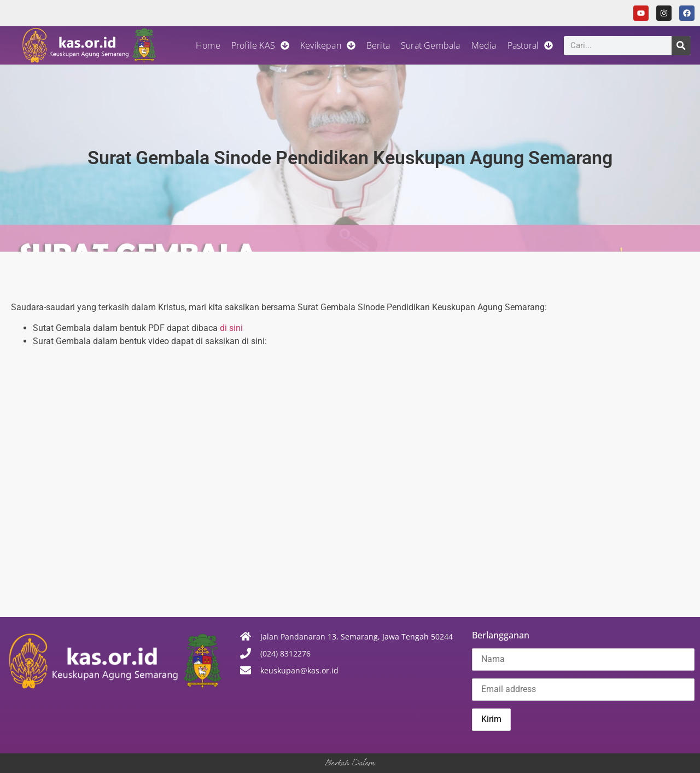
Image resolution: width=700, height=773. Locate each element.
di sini (231, 328)
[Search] (681, 46)
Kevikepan (328, 45)
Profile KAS (260, 45)
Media (484, 45)
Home (208, 45)
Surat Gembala (431, 45)
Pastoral (530, 45)
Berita (378, 45)
